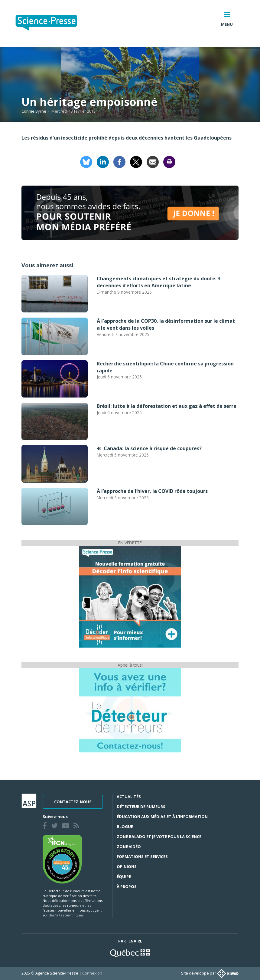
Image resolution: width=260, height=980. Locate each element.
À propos (127, 886)
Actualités (129, 797)
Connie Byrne (34, 111)
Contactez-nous (73, 802)
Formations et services (142, 856)
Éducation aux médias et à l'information (162, 817)
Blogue (125, 827)
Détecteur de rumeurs (141, 807)
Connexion (92, 973)
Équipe (124, 876)
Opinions (127, 866)
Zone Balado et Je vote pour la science (159, 836)
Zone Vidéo (129, 846)
